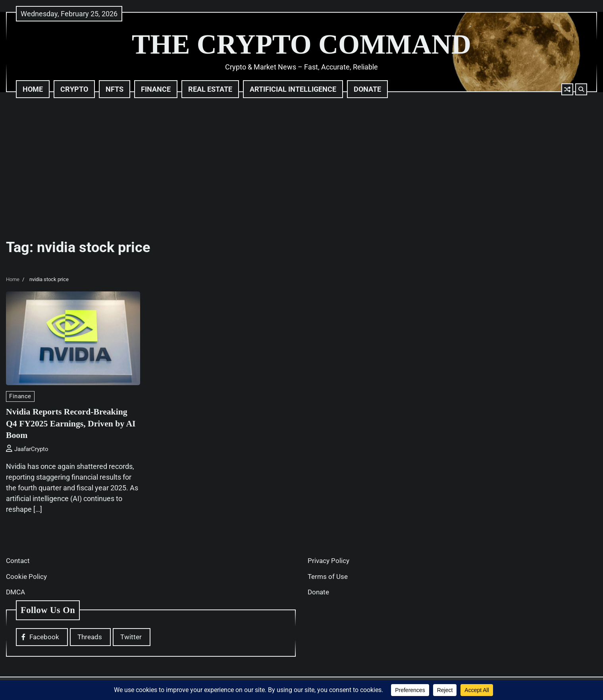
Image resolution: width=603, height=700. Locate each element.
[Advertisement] (302, 168)
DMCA (15, 592)
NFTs (115, 89)
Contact (18, 561)
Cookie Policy (26, 577)
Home (33, 89)
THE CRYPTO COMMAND (301, 44)
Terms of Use (328, 577)
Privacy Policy (328, 561)
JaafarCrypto (27, 449)
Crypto (74, 89)
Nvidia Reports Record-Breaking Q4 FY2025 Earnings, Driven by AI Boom (69, 423)
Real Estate (210, 89)
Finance (156, 89)
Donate (367, 89)
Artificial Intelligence (293, 89)
